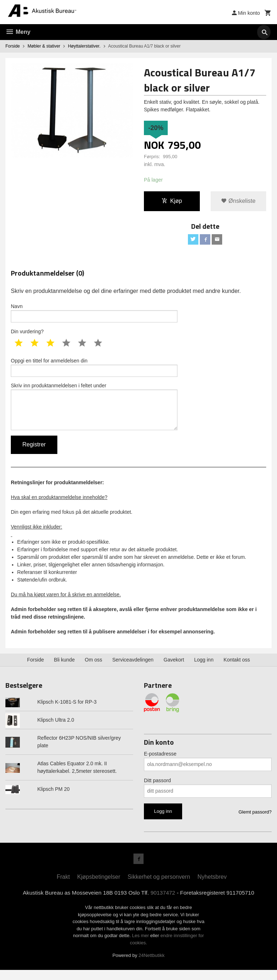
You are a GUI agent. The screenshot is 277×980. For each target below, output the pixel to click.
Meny (18, 32)
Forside (13, 46)
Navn (94, 315)
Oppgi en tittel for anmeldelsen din (94, 371)
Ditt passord (157, 789)
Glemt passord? (255, 821)
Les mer (141, 946)
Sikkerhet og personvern (159, 887)
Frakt (63, 887)
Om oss (93, 668)
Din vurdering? (27, 334)
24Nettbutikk (151, 966)
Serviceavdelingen (133, 668)
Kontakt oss (237, 668)
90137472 (164, 903)
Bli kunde (65, 668)
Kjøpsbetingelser (99, 887)
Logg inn (204, 668)
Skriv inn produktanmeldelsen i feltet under (94, 413)
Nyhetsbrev (212, 887)
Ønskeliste (238, 201)
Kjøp (172, 201)
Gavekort (174, 668)
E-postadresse (160, 762)
